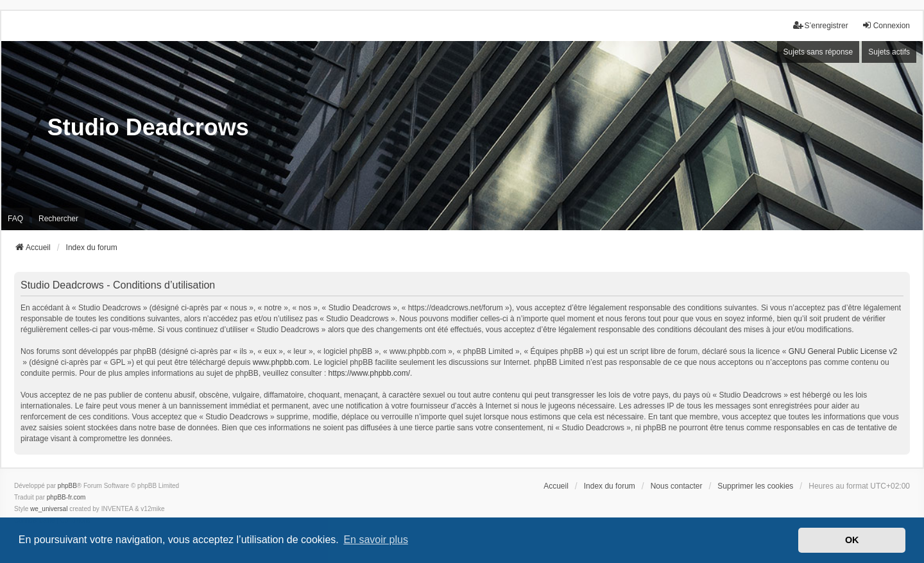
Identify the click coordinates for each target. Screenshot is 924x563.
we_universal (49, 509)
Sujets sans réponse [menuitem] (818, 52)
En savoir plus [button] (376, 540)
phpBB (67, 486)
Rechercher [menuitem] (58, 219)
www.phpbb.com (281, 362)
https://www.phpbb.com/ (369, 373)
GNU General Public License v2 (843, 351)
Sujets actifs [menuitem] (889, 52)
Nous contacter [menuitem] (677, 486)
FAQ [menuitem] (15, 219)
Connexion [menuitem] (886, 25)
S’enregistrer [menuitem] (821, 25)
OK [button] (852, 540)
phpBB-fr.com (66, 497)
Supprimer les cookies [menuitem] (755, 486)
